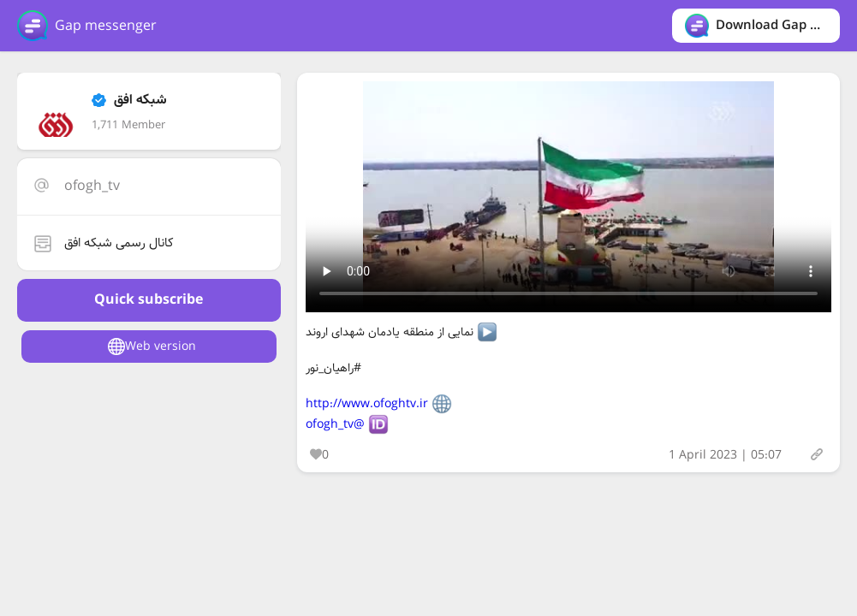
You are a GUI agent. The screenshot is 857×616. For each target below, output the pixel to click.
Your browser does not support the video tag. (568, 197)
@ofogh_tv (335, 424)
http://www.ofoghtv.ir (367, 404)
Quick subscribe (149, 300)
